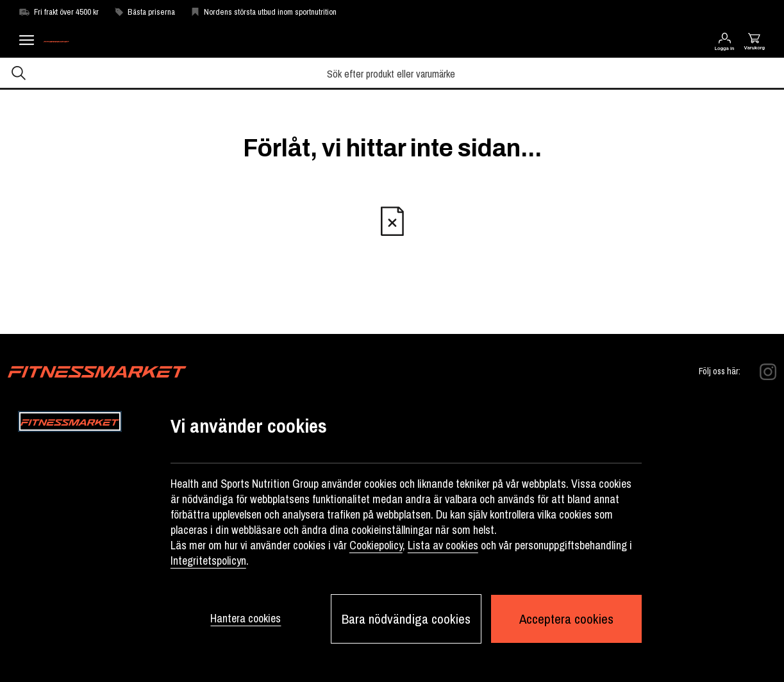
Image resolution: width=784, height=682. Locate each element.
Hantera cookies (246, 618)
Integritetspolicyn (208, 561)
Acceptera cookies (566, 619)
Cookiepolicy (376, 545)
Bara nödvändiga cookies (406, 619)
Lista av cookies (443, 545)
